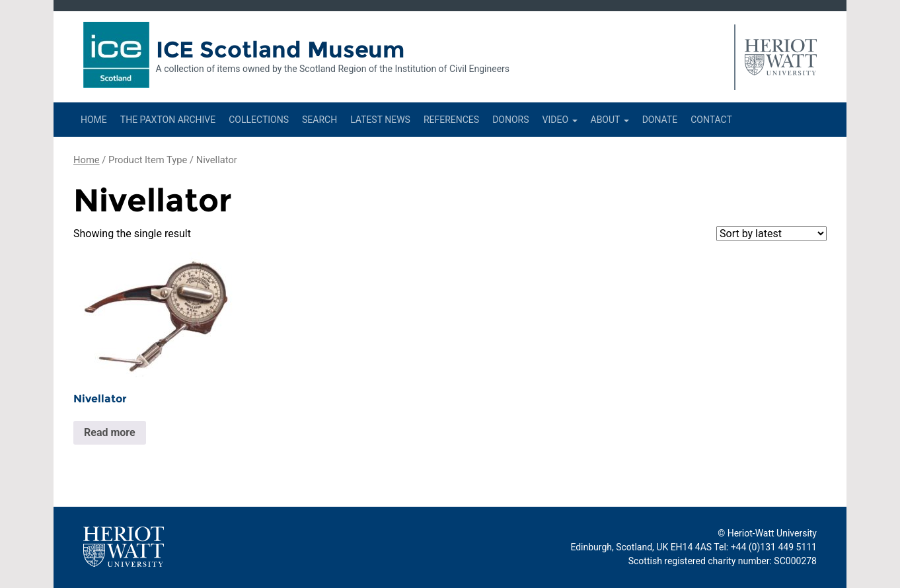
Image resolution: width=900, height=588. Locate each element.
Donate (660, 120)
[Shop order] (771, 234)
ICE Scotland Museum (281, 50)
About (610, 120)
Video (560, 120)
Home (94, 120)
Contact (711, 120)
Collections (259, 120)
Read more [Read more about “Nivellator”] (110, 432)
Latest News (380, 120)
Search (319, 120)
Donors (510, 120)
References (451, 120)
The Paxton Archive (168, 120)
